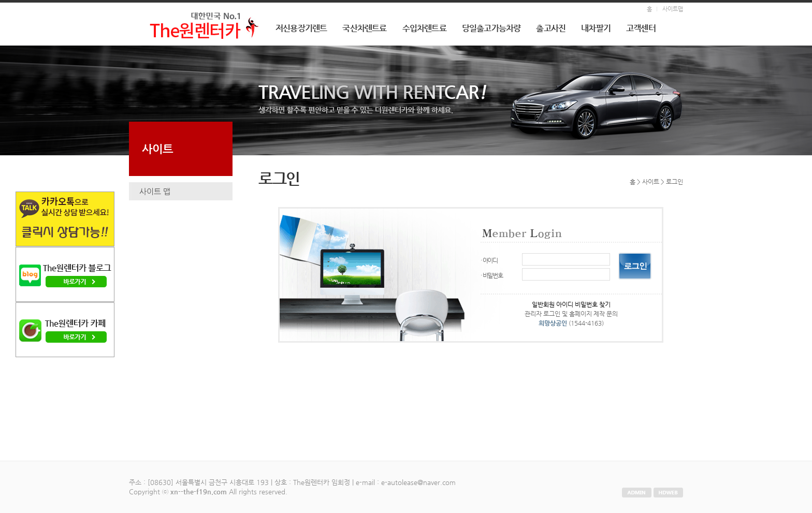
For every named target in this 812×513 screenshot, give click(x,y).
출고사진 (551, 28)
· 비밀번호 (492, 275)
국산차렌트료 (364, 28)
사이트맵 (673, 9)
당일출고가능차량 (491, 28)
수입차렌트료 (424, 28)
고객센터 (641, 28)
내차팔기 (596, 28)
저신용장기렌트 (301, 28)
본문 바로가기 (0, 3)
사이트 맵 (155, 191)
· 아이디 (489, 260)
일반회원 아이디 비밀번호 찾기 (571, 304)
